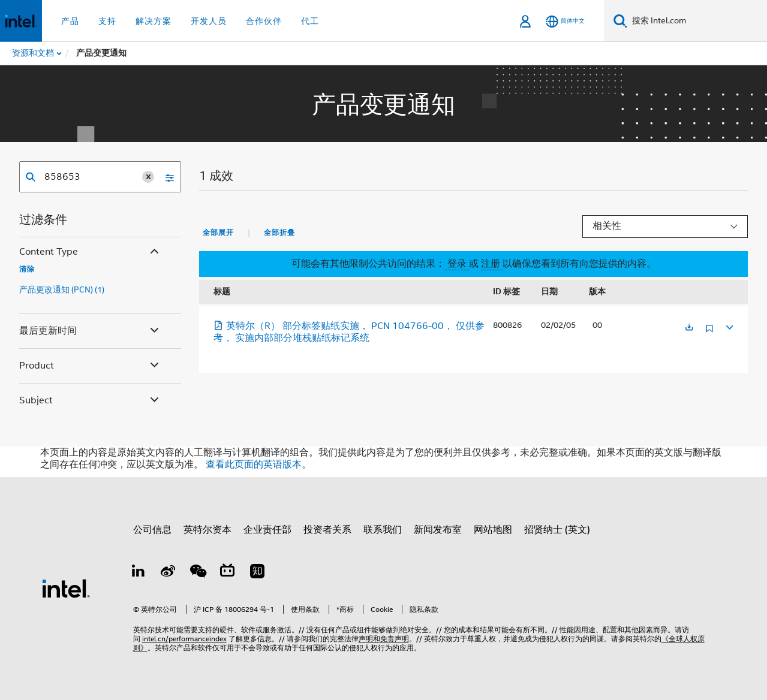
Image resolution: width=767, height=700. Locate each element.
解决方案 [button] (154, 21)
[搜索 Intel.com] (697, 21)
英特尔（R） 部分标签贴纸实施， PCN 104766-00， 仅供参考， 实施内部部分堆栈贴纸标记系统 (349, 332)
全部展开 (218, 233)
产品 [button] (70, 21)
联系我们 (383, 530)
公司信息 (152, 530)
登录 (457, 264)
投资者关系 (327, 530)
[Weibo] (168, 573)
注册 (492, 264)
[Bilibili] (227, 573)
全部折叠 (279, 233)
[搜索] (620, 21)
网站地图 (493, 530)
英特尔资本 (207, 530)
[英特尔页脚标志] (66, 588)
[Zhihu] (257, 573)
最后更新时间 (90, 331)
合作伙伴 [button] (264, 21)
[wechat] (198, 573)
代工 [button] (310, 21)
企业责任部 (267, 530)
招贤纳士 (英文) (557, 530)
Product (90, 366)
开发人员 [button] (209, 21)
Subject (90, 401)
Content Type (90, 252)
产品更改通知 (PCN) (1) (62, 289)
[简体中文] (565, 21)
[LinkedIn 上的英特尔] (139, 573)
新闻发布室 (438, 530)
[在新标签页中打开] (689, 328)
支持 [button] (107, 21)
